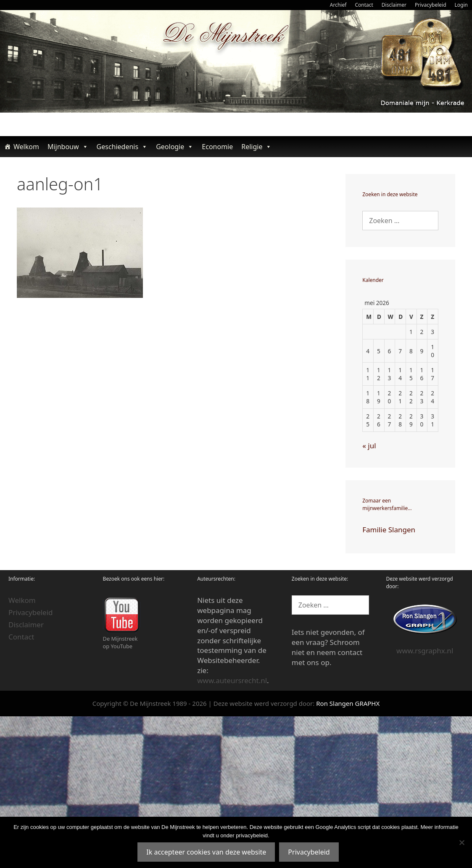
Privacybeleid (431, 5)
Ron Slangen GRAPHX (348, 703)
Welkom (26, 147)
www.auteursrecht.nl (232, 680)
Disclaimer (394, 5)
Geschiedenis (122, 147)
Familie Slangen (389, 530)
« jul (369, 446)
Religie (256, 147)
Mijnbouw (68, 147)
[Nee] (461, 842)
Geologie (175, 147)
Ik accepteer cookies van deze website (206, 852)
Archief (338, 5)
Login (461, 5)
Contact (364, 5)
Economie (217, 147)
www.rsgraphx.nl (425, 651)
